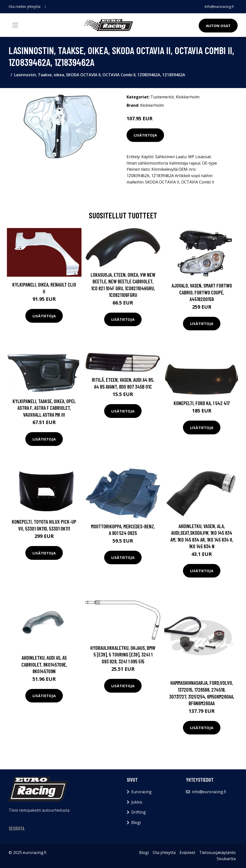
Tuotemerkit (162, 97)
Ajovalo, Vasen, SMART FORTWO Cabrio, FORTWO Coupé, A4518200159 (202, 292)
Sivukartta (226, 859)
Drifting (139, 812)
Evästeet (187, 853)
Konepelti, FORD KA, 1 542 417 (202, 403)
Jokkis (137, 802)
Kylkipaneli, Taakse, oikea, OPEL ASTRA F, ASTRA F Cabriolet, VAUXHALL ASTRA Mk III (44, 408)
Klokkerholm (188, 97)
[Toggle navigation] (15, 25)
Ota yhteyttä (164, 853)
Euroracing (141, 792)
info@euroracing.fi (219, 7)
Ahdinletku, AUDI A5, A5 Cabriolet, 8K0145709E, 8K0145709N (44, 664)
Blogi (136, 822)
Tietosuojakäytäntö (217, 853)
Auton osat (218, 26)
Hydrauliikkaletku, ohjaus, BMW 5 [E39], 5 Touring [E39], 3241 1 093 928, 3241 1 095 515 (123, 655)
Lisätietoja (145, 135)
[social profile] (45, 7)
